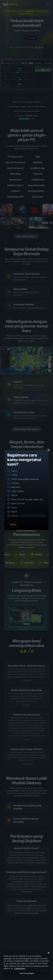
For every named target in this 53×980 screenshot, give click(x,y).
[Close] (48, 953)
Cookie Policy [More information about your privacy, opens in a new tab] (20, 968)
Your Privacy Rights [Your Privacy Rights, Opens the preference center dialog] (27, 973)
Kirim (13, 525)
